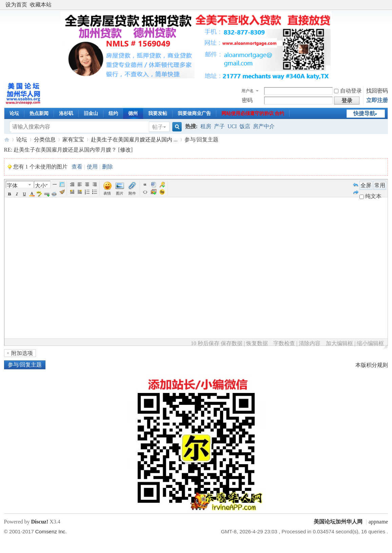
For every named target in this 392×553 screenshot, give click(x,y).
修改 (125, 150)
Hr (55, 184)
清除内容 (310, 343)
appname (378, 522)
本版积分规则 (372, 365)
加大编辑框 (339, 343)
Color (32, 194)
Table (62, 184)
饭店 (245, 126)
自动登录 (348, 91)
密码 (247, 100)
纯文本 (370, 196)
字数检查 (284, 343)
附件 (132, 193)
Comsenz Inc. (51, 531)
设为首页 (16, 5)
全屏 (366, 185)
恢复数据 (257, 343)
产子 (219, 126)
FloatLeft (72, 192)
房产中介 (264, 126)
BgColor (39, 194)
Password (162, 184)
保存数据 (232, 343)
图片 (120, 193)
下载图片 (154, 192)
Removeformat (62, 192)
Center (87, 184)
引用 (145, 184)
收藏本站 (41, 5)
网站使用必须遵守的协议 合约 (253, 113)
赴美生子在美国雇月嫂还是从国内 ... (134, 140)
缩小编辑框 (370, 343)
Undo (356, 184)
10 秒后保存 (205, 343)
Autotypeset (72, 184)
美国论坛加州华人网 (7, 140)
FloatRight (80, 192)
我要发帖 (158, 113)
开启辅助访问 (386, 5)
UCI (232, 126)
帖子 (158, 127)
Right (95, 184)
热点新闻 (39, 113)
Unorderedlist (95, 192)
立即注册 (377, 100)
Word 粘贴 (154, 184)
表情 (107, 193)
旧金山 (91, 113)
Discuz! (40, 522)
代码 (145, 192)
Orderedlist (87, 192)
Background (162, 192)
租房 (206, 126)
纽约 (113, 113)
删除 (107, 167)
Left (80, 184)
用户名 (248, 91)
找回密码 (377, 91)
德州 (133, 113)
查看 (77, 167)
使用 (92, 167)
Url (47, 194)
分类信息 (45, 140)
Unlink (54, 194)
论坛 (14, 113)
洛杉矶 (66, 113)
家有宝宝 (73, 140)
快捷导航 (364, 113)
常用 (380, 185)
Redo (356, 192)
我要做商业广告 (194, 113)
